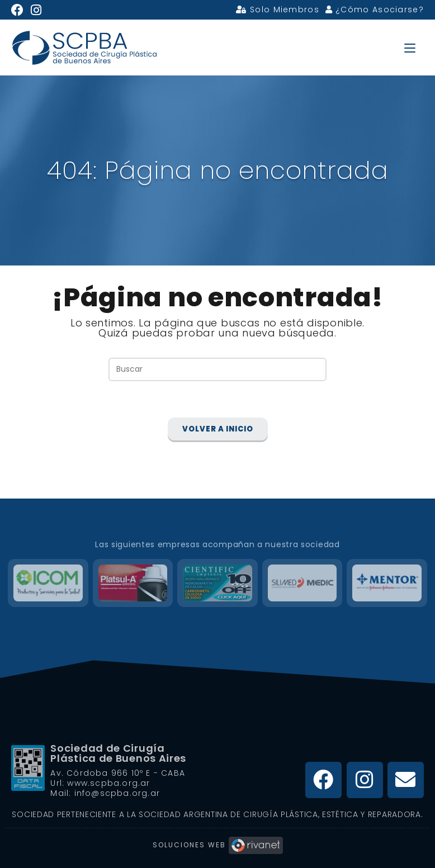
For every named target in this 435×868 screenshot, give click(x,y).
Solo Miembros (278, 10)
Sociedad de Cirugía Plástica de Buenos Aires (118, 753)
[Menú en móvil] (410, 47)
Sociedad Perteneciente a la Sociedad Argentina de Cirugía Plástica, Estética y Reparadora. (217, 814)
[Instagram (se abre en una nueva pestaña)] (36, 10)
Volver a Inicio (218, 430)
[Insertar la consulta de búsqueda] (217, 369)
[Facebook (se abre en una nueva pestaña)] (19, 10)
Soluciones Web (218, 845)
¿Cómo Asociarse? (375, 10)
